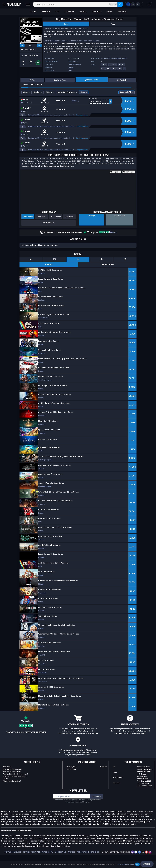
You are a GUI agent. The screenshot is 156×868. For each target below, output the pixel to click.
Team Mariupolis (75, 64)
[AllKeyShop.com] (12, 4)
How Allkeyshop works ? (12, 782)
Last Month (69, 230)
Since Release (28, 230)
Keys (83, 105)
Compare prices (82, 128)
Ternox (71, 67)
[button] (150, 4)
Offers (25, 98)
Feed (113, 24)
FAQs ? (6, 792)
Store (26, 105)
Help (147, 864)
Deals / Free (142, 790)
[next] (39, 45)
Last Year (42, 230)
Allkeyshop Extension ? (12, 794)
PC (102, 58)
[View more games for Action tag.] (104, 66)
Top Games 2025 (144, 794)
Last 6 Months (55, 230)
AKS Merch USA (143, 797)
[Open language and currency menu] (134, 4)
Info (66, 24)
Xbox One (107, 58)
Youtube (104, 780)
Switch (124, 58)
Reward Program (144, 785)
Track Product (49, 236)
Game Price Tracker (145, 782)
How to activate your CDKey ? (15, 790)
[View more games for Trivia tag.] (115, 70)
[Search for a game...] (78, 4)
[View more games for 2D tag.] (120, 70)
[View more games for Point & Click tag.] (106, 70)
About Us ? (7, 780)
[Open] (28, 4)
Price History (37, 98)
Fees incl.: (126, 105)
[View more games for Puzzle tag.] (121, 66)
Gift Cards (142, 787)
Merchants (71, 782)
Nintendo (117, 796)
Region (37, 105)
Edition (49, 105)
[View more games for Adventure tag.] (113, 66)
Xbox (70, 70)
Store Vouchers (144, 780)
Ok (137, 864)
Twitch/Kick (72, 780)
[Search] (120, 4)
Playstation (118, 791)
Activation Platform (66, 105)
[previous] (22, 45)
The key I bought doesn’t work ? (15, 787)
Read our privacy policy (126, 864)
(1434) (100, 246)
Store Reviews (143, 792)
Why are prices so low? (12, 785)
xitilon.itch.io (73, 61)
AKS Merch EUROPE (145, 799)
